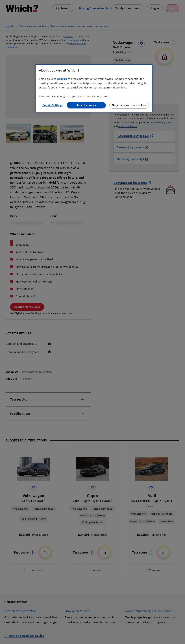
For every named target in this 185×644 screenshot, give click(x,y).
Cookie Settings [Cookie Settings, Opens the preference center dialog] (53, 105)
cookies (62, 79)
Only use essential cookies (129, 105)
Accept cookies (86, 105)
